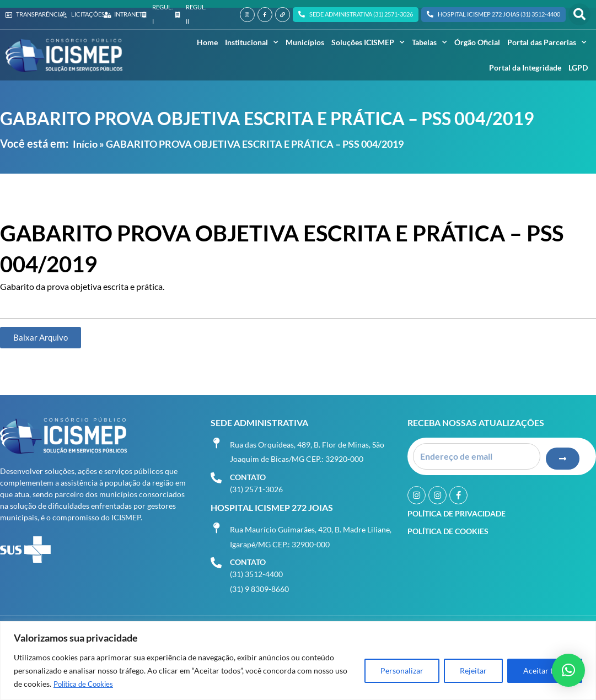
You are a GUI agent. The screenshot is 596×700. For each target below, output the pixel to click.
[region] (298, 661)
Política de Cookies (86, 684)
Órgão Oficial (477, 42)
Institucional (252, 42)
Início (85, 144)
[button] (579, 14)
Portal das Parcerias (547, 42)
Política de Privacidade (457, 511)
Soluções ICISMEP (368, 42)
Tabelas (429, 42)
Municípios (305, 42)
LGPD (578, 68)
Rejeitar (473, 671)
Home (207, 42)
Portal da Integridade (525, 68)
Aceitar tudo (545, 671)
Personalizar (402, 671)
